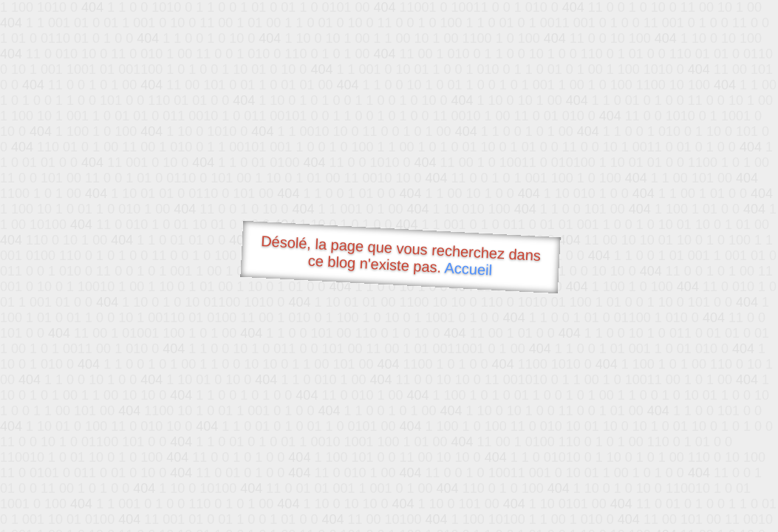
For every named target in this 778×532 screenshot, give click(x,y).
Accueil (468, 269)
